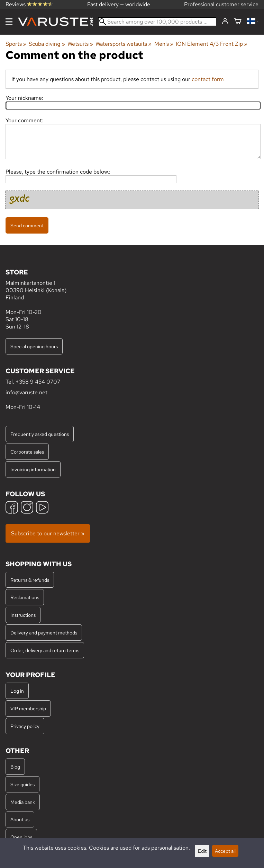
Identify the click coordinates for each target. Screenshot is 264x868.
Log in (17, 691)
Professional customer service (221, 4)
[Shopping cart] (238, 22)
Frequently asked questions (40, 434)
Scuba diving (47, 44)
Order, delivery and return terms (45, 650)
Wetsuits (80, 44)
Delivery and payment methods (44, 633)
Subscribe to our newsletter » (48, 533)
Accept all (225, 851)
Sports (16, 44)
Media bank (23, 802)
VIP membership (28, 708)
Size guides (22, 784)
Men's (164, 44)
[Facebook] (12, 508)
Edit (202, 851)
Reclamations (25, 597)
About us (20, 819)
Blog (15, 767)
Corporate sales (27, 452)
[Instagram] (27, 508)
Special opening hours (34, 346)
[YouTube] (42, 508)
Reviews (29, 4)
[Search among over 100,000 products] (157, 22)
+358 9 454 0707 (38, 382)
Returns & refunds (30, 580)
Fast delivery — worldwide (119, 4)
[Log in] (225, 21)
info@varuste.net (26, 392)
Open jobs (21, 837)
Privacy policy (25, 726)
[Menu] (9, 22)
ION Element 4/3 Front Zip (212, 44)
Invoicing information (33, 469)
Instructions (23, 615)
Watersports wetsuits (124, 44)
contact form (208, 79)
